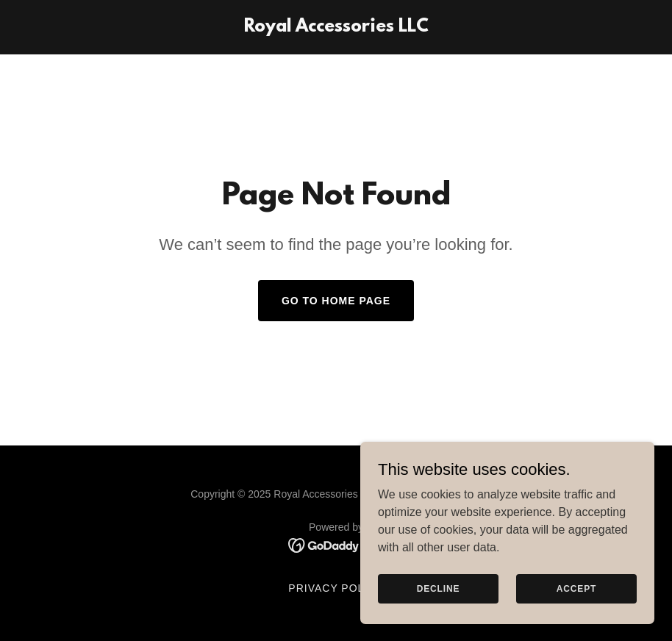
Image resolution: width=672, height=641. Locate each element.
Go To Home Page (336, 301)
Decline (439, 588)
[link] (336, 28)
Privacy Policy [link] (336, 588)
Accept (576, 588)
